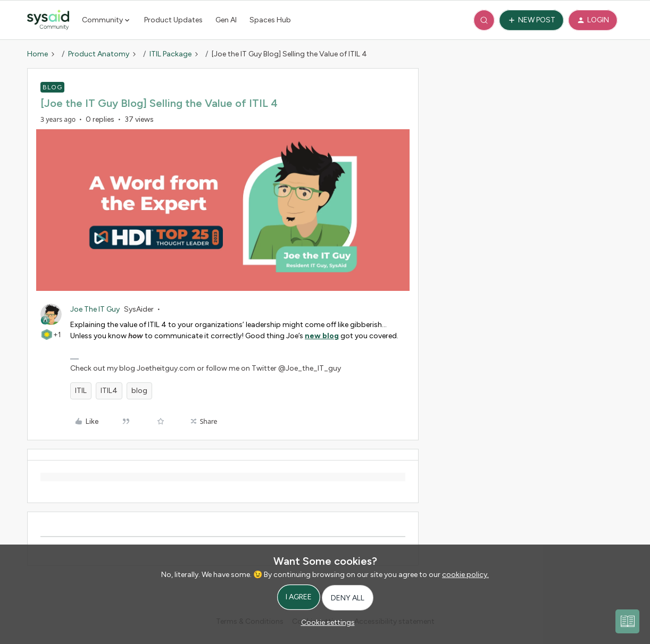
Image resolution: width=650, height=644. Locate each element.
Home (37, 54)
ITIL (81, 391)
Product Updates (173, 20)
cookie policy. (465, 575)
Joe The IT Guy (95, 309)
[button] (531, 20)
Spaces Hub (270, 20)
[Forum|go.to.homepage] (48, 20)
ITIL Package (170, 54)
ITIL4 (109, 391)
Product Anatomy (99, 54)
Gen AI (226, 20)
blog (139, 391)
